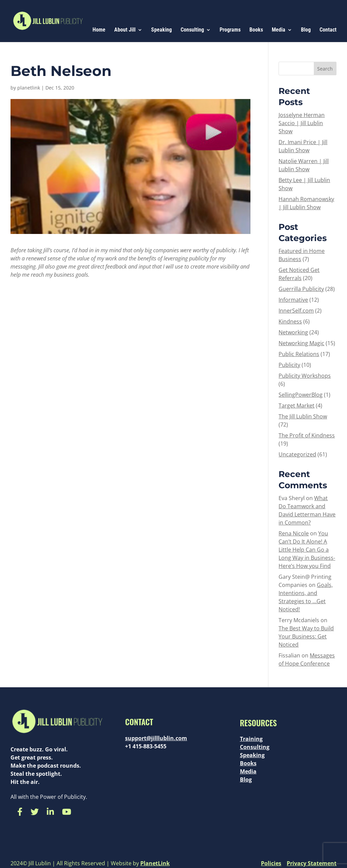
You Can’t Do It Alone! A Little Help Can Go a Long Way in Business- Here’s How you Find (307, 550)
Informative (293, 300)
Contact (328, 30)
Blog (306, 30)
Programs (230, 30)
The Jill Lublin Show (303, 416)
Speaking (161, 30)
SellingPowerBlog (301, 395)
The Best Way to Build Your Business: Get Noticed (306, 636)
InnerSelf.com (296, 311)
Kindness (290, 321)
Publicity (289, 365)
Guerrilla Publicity (301, 289)
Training (251, 739)
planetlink (29, 88)
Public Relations (299, 354)
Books (256, 30)
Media (279, 30)
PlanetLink (155, 863)
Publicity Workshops (305, 376)
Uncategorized (297, 454)
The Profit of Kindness (307, 435)
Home (99, 30)
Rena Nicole (294, 533)
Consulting (192, 30)
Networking (293, 332)
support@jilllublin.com (156, 738)
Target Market (297, 406)
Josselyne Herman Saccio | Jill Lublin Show (302, 123)
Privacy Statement (312, 863)
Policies (271, 863)
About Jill (125, 30)
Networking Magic (301, 343)
